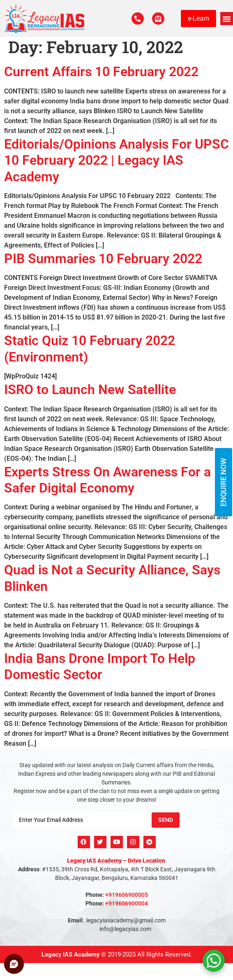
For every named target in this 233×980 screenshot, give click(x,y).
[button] (227, 19)
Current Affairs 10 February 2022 (101, 72)
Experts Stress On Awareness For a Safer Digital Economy (107, 480)
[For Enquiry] (158, 19)
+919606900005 (127, 895)
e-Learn (198, 18)
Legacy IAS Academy (70, 954)
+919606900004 (127, 903)
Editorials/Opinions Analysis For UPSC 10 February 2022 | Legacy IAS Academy (116, 160)
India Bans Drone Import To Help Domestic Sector (100, 666)
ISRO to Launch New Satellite (90, 390)
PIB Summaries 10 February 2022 (103, 259)
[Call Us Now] (138, 19)
